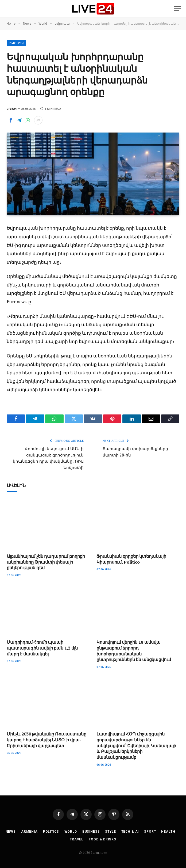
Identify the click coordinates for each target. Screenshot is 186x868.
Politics (51, 831)
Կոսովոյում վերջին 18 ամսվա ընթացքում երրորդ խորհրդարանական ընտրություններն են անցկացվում (134, 650)
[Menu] (177, 9)
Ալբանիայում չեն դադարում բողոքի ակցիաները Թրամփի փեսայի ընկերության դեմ (46, 561)
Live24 (12, 109)
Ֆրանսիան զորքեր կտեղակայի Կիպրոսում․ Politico (131, 558)
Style (110, 831)
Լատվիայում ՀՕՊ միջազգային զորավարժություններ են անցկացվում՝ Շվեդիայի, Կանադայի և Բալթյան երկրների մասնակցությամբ (136, 745)
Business (91, 831)
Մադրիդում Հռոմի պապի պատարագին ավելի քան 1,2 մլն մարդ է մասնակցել (42, 648)
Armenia (29, 831)
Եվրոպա (17, 43)
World (71, 831)
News (11, 831)
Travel (77, 839)
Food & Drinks (102, 839)
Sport (150, 831)
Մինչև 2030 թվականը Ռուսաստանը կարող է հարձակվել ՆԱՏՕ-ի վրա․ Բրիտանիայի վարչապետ (46, 739)
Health (168, 831)
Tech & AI (130, 831)
